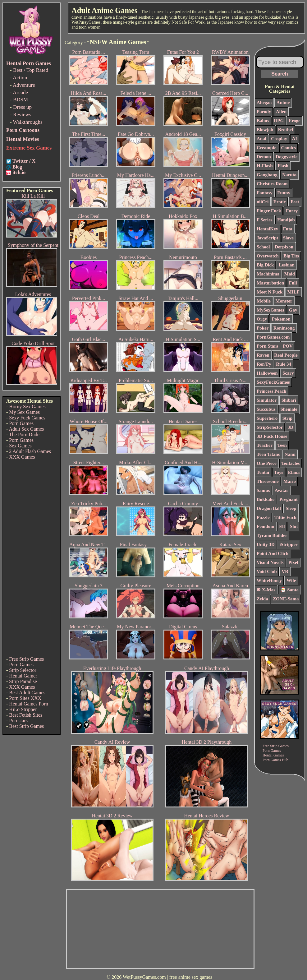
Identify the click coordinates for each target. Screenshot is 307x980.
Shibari (289, 400)
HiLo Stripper (23, 709)
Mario (290, 481)
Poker (263, 328)
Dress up (22, 107)
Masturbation (270, 283)
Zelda (262, 599)
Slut (294, 526)
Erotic (280, 202)
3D (291, 427)
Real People (286, 355)
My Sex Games (24, 412)
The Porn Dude (24, 435)
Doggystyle (286, 157)
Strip (288, 418)
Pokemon (281, 319)
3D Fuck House (272, 436)
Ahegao (264, 103)
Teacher (265, 445)
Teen (282, 445)
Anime (283, 103)
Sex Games (20, 446)
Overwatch (268, 256)
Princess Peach (271, 391)
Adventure (24, 85)
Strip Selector (23, 670)
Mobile (264, 301)
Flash (283, 166)
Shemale (289, 409)
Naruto (289, 175)
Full (293, 283)
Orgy (262, 319)
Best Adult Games (27, 693)
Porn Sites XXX (25, 698)
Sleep (291, 508)
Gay (293, 310)
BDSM (21, 100)
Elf (282, 526)
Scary (288, 373)
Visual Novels (270, 562)
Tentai (263, 472)
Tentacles (290, 463)
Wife (291, 580)
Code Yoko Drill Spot (33, 343)
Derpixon (284, 247)
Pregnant (289, 499)
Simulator (267, 400)
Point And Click (273, 553)
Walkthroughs (28, 122)
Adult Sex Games (26, 429)
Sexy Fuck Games (27, 418)
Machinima (268, 274)
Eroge (295, 121)
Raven (263, 355)
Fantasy (265, 193)
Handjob (286, 220)
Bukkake (266, 499)
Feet (295, 202)
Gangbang (267, 175)
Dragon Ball (269, 508)
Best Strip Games (26, 726)
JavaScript (267, 238)
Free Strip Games (26, 659)
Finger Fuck (269, 211)
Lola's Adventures (33, 294)
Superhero (267, 418)
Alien (281, 112)
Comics (289, 148)
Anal (261, 139)
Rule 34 (284, 364)
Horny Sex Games (27, 407)
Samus (263, 490)
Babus (263, 121)
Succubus (266, 409)
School (263, 247)
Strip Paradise (23, 681)
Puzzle (263, 517)
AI (295, 139)
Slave (288, 238)
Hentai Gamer (23, 676)
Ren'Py (264, 364)
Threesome (268, 481)
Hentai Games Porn (28, 704)
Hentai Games (273, 755)
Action (20, 78)
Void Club (267, 571)
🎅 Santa (289, 590)
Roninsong (284, 328)
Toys (279, 472)
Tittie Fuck (285, 517)
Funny (284, 193)
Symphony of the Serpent (33, 245)
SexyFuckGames (273, 382)
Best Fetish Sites (26, 715)
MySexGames (270, 310)
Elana (294, 472)
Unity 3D (266, 544)
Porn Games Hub (275, 760)
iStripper (288, 544)
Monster (284, 301)
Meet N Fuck (270, 292)
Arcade (20, 92)
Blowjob (265, 130)
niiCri (263, 202)
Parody (264, 112)
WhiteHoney (269, 580)
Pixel (293, 562)
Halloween (267, 373)
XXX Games (22, 457)
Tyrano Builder (272, 535)
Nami (290, 454)
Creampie (266, 148)
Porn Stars (267, 346)
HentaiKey (267, 229)
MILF (293, 292)
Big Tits (291, 256)
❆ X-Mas (266, 590)
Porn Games (21, 423)
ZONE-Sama (286, 599)
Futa (288, 229)
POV (288, 346)
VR (285, 571)
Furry (292, 211)
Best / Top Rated (31, 70)
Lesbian (287, 265)
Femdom (266, 526)
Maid (290, 274)
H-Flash (265, 166)
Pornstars (18, 721)
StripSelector (270, 427)
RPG (279, 121)
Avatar (282, 490)
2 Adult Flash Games (30, 451)
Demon (264, 157)
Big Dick (265, 265)
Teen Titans (268, 454)
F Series (265, 220)
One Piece (267, 463)
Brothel (286, 130)
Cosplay (279, 139)
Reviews (22, 115)
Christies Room (272, 184)
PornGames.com (273, 337)
